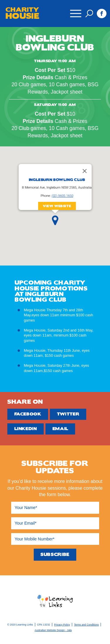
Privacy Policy (62, 625)
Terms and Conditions (86, 625)
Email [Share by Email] (60, 429)
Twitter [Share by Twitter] (68, 414)
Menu (75, 11)
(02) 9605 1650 (62, 196)
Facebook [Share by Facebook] (28, 414)
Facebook (102, 14)
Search (89, 13)
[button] (55, 220)
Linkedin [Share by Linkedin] (26, 429)
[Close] (84, 171)
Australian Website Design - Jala (53, 630)
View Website (57, 206)
